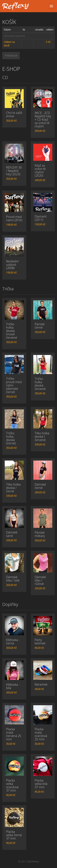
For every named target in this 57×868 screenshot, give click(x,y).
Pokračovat (11, 56)
